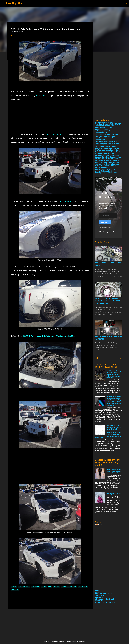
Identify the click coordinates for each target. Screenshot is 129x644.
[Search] (126, 3)
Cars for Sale (100, 596)
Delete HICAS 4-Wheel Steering (106, 166)
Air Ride (14, 587)
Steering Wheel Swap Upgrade (106, 147)
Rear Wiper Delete (101, 168)
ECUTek (44, 587)
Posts (99, 524)
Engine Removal (101, 133)
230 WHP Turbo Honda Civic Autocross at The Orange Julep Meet (49, 336)
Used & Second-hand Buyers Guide (108, 152)
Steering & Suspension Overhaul (107, 162)
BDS (20, 587)
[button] (12, 36)
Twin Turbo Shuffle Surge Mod (106, 141)
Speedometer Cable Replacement (107, 155)
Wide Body (15, 590)
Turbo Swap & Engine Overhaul (106, 134)
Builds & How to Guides (103, 594)
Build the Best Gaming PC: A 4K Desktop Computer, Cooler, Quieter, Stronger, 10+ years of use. (114, 374)
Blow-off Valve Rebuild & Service (107, 161)
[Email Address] (108, 215)
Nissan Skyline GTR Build (104, 122)
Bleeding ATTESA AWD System (106, 173)
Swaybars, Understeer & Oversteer (107, 148)
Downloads (99, 597)
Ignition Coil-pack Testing (104, 171)
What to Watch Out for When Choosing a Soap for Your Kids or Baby (114, 471)
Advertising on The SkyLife (105, 599)
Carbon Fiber (35, 587)
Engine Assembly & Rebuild (105, 136)
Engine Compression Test (104, 126)
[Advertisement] (50, 115)
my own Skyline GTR (66, 201)
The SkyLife (14, 3)
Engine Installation (102, 140)
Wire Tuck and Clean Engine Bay (107, 150)
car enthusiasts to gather (57, 134)
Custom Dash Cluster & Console (107, 159)
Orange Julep (83, 587)
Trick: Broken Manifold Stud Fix (106, 138)
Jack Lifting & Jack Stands (105, 131)
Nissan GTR (73, 587)
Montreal (65, 587)
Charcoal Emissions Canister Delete (108, 157)
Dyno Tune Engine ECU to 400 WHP (108, 124)
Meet (50, 587)
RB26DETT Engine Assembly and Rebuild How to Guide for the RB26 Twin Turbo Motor (107, 301)
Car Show (26, 587)
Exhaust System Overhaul (104, 154)
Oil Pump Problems (102, 129)
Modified (57, 587)
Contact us (99, 601)
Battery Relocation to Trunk (105, 169)
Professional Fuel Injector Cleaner (107, 143)
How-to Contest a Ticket (104, 127)
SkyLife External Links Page (105, 603)
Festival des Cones (43, 96)
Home (97, 590)
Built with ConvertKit (115, 231)
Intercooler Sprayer (102, 145)
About (97, 592)
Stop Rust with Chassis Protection (107, 164)
